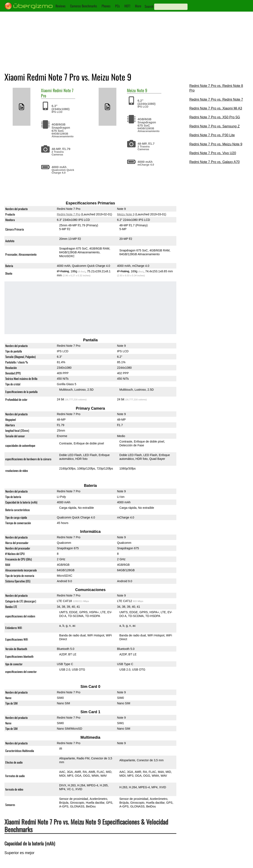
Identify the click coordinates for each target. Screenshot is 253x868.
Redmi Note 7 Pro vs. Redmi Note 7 (216, 99)
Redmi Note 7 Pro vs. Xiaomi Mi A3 (216, 108)
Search (149, 6)
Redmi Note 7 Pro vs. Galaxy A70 (214, 162)
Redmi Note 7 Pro (57, 93)
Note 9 (142, 90)
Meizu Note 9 (126, 214)
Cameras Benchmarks (84, 6)
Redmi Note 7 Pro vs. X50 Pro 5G (215, 117)
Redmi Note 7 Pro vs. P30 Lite (212, 135)
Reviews (61, 6)
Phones (106, 6)
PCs (117, 6)
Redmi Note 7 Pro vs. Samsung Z (214, 126)
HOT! (127, 6)
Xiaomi (46, 90)
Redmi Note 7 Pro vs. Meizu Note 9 (216, 144)
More (138, 6)
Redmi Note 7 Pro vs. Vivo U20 (213, 153)
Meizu (131, 90)
